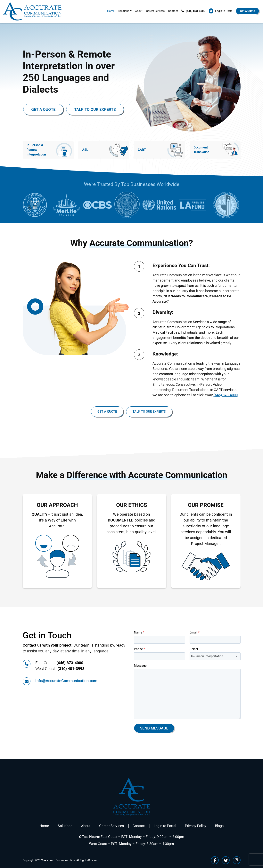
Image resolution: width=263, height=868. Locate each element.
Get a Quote (43, 109)
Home (111, 11)
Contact (173, 11)
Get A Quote (247, 11)
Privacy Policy (196, 826)
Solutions (124, 11)
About (139, 11)
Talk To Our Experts (95, 109)
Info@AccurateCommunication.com (66, 681)
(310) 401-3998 (71, 669)
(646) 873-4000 (226, 395)
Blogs (219, 826)
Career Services (155, 11)
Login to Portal (165, 826)
